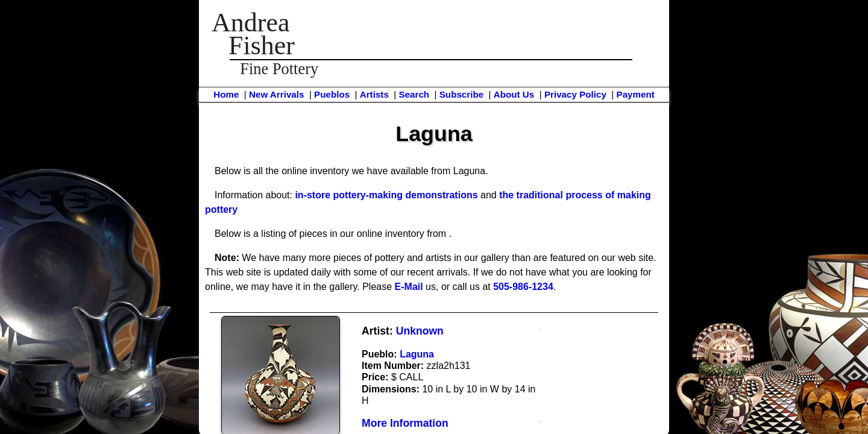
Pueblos (332, 94)
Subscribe (461, 94)
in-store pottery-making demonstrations (386, 195)
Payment (636, 94)
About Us (514, 94)
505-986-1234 (523, 287)
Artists (374, 94)
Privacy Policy (575, 94)
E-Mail (409, 287)
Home (226, 94)
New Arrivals (276, 94)
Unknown (420, 331)
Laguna (417, 354)
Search (414, 94)
